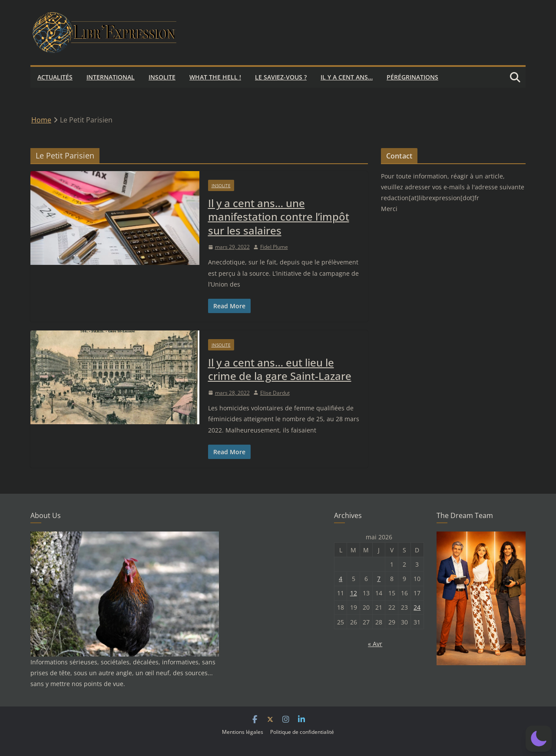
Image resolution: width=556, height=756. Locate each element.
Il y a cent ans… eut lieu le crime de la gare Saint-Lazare (280, 369)
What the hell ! (215, 77)
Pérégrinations (412, 77)
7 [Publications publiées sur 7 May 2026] (379, 579)
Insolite (162, 77)
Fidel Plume (274, 247)
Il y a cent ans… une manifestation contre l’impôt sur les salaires (279, 216)
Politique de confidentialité (302, 732)
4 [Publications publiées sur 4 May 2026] (341, 579)
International (111, 77)
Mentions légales (243, 732)
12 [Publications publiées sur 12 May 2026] (354, 593)
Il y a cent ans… (347, 77)
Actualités (55, 77)
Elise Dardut (275, 393)
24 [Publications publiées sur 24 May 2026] (417, 607)
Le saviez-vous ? (281, 77)
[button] (539, 739)
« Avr (375, 644)
